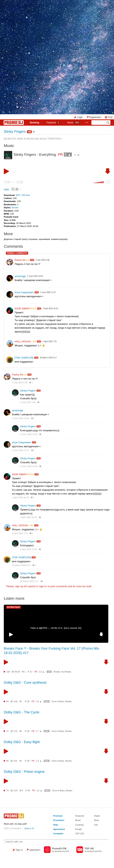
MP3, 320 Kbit (23, 195)
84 (7, 701)
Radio (97, 816)
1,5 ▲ (39, 761)
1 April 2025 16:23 (20, 497)
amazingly (20, 276)
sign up (19, 586)
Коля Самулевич (24, 292)
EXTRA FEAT (13, 607)
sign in (43, 586)
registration (35, 850)
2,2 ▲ (39, 791)
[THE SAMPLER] (24, 358)
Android (58, 851)
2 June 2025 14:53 (21, 418)
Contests (79, 825)
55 (28, 701)
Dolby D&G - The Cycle (22, 712)
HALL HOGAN (25, 341)
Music (74, 123)
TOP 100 (79, 833)
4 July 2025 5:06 (20, 382)
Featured (53, 123)
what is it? (29, 828)
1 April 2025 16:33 (29, 517)
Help (56, 825)
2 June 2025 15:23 (29, 434)
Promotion (59, 820)
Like (6, 189)
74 (7, 791)
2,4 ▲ (39, 701)
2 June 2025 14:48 (29, 466)
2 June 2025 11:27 (21, 450)
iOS (68, 851)
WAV (47, 702)
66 (28, 731)
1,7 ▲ (39, 731)
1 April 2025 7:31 (20, 533)
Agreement (59, 829)
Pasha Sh (22, 260)
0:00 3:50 (13, 182)
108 (8, 672)
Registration (95, 117)
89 (7, 761)
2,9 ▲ (42, 672)
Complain (58, 833)
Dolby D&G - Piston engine (24, 772)
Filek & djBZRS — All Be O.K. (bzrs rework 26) (56, 628)
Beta (97, 820)
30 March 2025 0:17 (21, 565)
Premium (58, 816)
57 (31, 672)
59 (29, 791)
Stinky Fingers (15, 132)
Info (96, 825)
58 (28, 761)
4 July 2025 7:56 (28, 402)
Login (80, 117)
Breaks (15, 207)
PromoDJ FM (59, 849)
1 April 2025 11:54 (29, 549)
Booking (35, 123)
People (78, 829)
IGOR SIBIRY (25, 309)
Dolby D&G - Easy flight (22, 742)
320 (49, 672)
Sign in (19, 850)
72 (7, 731)
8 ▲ (68, 155)
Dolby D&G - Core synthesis (25, 683)
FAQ (110, 117)
